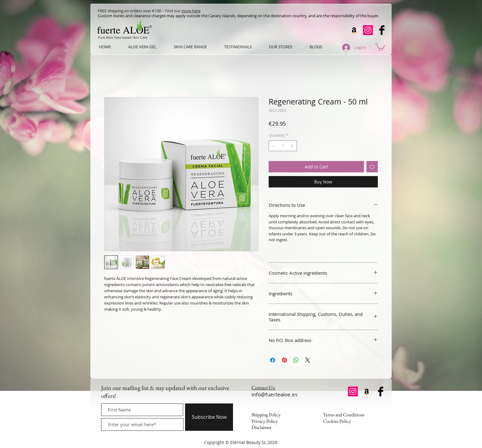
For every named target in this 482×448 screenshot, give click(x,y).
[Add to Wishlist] (372, 167)
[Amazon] (354, 30)
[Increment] (293, 146)
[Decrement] (273, 146)
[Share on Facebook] (273, 360)
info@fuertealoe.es (275, 394)
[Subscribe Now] (209, 417)
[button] (380, 47)
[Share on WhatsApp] (296, 360)
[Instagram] (368, 30)
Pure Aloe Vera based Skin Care (122, 37)
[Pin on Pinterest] (284, 360)
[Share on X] (308, 360)
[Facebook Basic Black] (382, 30)
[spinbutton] (283, 146)
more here (191, 11)
